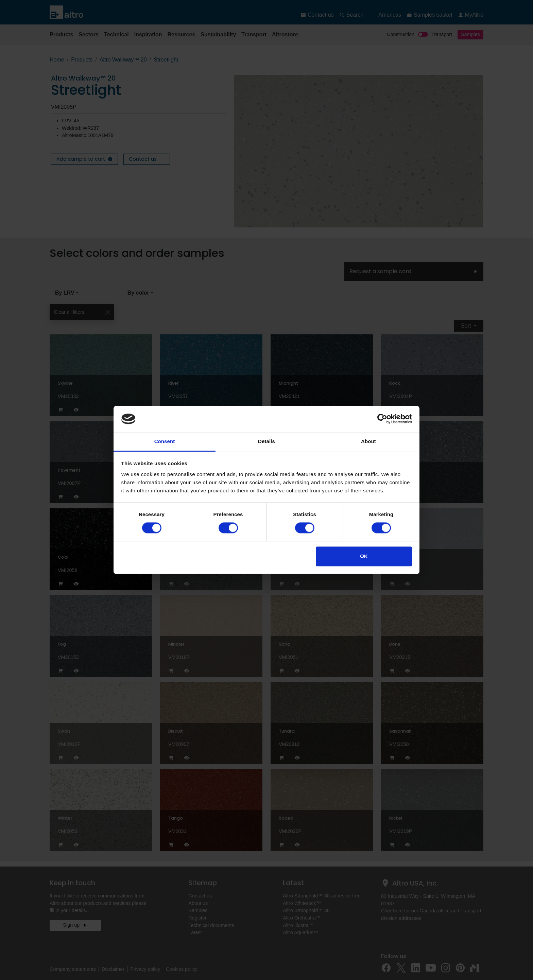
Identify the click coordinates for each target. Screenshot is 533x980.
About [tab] (368, 441)
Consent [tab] (165, 441)
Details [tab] (266, 441)
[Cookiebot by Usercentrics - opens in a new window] (382, 419)
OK (364, 556)
